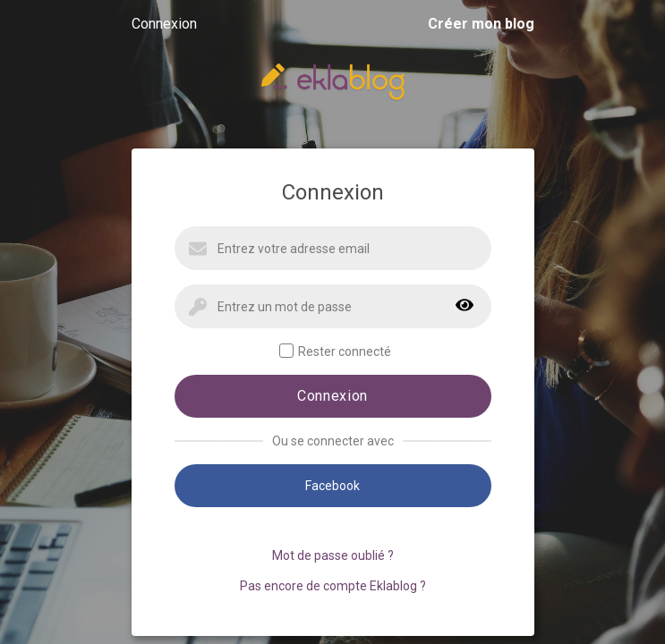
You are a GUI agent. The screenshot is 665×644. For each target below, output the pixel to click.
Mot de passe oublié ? (333, 555)
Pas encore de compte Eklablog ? (333, 586)
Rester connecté (335, 351)
